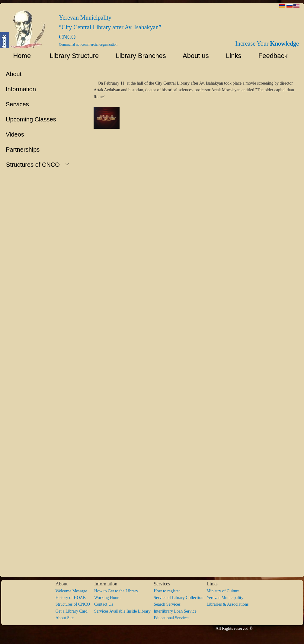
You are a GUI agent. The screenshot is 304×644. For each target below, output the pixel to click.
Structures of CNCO (75, 604)
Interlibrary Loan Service (175, 611)
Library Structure (70, 56)
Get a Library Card (72, 611)
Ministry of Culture (223, 591)
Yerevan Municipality (225, 598)
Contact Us (104, 604)
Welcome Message (71, 591)
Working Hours (107, 598)
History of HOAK (71, 598)
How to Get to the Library (116, 591)
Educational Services (171, 618)
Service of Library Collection (180, 598)
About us (193, 56)
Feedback (275, 56)
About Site (65, 618)
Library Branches (138, 56)
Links (231, 56)
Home (18, 56)
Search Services (167, 604)
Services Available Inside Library (124, 611)
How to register (167, 591)
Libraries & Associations (227, 604)
